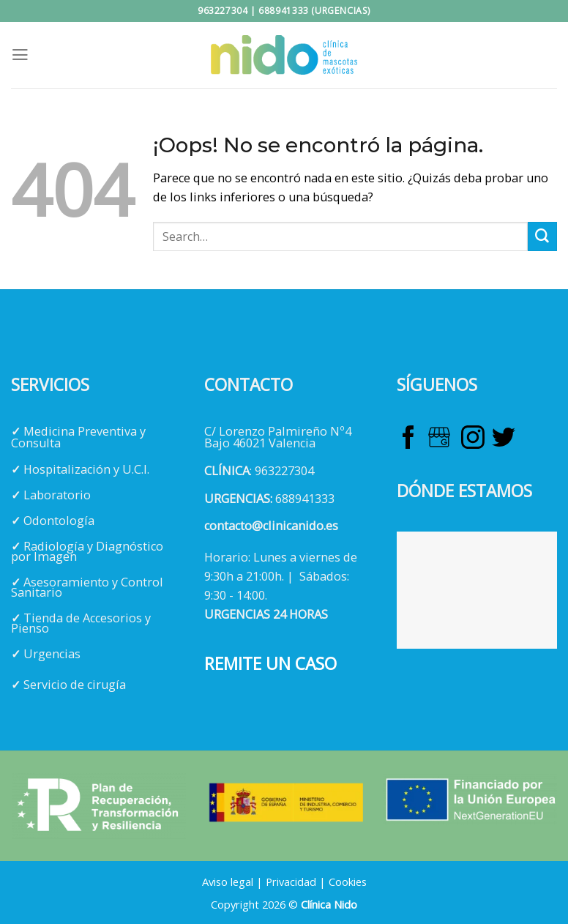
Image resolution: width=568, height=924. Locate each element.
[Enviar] (542, 236)
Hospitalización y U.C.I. (86, 469)
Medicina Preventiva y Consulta (78, 437)
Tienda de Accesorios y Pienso (81, 623)
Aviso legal (228, 882)
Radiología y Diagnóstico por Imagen (87, 551)
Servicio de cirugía (75, 685)
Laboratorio (57, 495)
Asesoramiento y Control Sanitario (87, 587)
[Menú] (20, 55)
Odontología (59, 521)
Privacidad (291, 882)
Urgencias (52, 654)
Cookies (348, 882)
